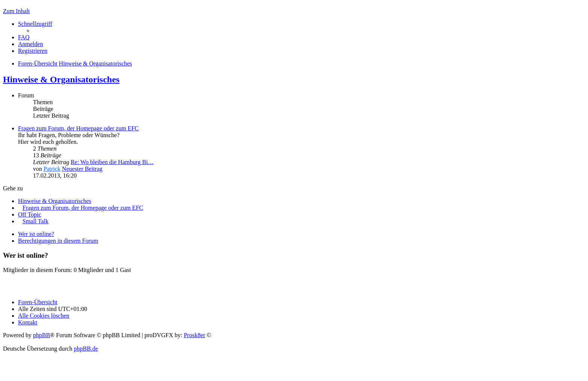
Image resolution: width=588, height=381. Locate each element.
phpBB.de (86, 349)
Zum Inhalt (16, 11)
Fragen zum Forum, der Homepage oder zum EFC (78, 128)
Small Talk (35, 221)
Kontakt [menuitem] (28, 322)
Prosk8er (194, 335)
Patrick (52, 169)
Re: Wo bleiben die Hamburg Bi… (112, 162)
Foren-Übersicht (38, 302)
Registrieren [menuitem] (33, 51)
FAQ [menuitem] (24, 37)
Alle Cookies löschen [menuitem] (44, 316)
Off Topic (30, 214)
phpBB (41, 335)
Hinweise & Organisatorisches (61, 79)
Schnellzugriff (35, 24)
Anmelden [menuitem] (31, 44)
